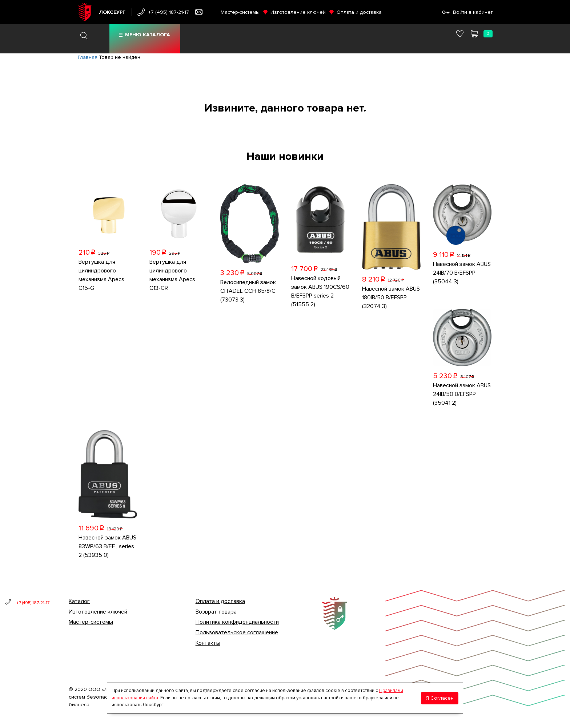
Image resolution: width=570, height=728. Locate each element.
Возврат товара (216, 612)
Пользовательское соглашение (237, 632)
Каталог (79, 601)
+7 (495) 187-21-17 (169, 12)
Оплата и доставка (359, 12)
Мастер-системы (240, 12)
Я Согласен (440, 698)
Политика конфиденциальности (237, 622)
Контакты (208, 643)
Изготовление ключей (298, 12)
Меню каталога (148, 35)
